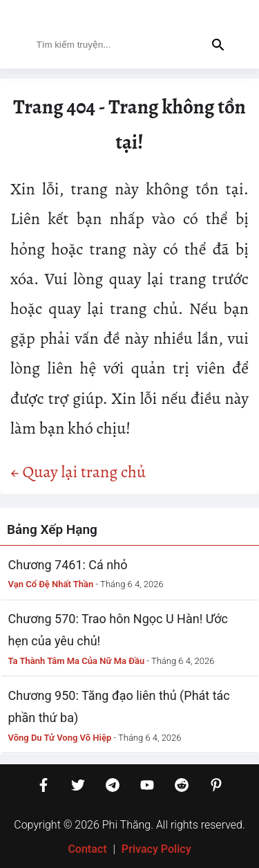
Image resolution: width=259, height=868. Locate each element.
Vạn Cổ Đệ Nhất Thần (51, 584)
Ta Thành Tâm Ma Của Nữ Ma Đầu (77, 661)
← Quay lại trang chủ (78, 472)
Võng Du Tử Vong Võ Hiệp (60, 738)
